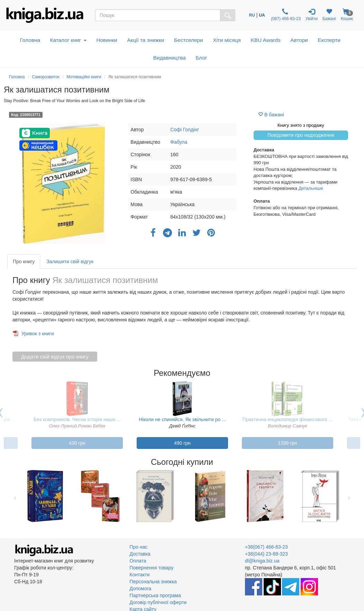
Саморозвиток (45, 77)
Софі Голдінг (185, 130)
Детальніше (311, 188)
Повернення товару (151, 568)
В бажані (271, 115)
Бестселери (189, 40)
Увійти (312, 15)
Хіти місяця (227, 40)
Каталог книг (68, 40)
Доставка (140, 554)
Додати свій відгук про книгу (55, 357)
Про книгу (24, 262)
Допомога (140, 588)
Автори (299, 40)
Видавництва (170, 58)
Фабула (179, 142)
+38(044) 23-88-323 (266, 554)
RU (252, 15)
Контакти (139, 575)
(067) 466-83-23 (285, 15)
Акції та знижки (145, 40)
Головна (30, 40)
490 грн (182, 443)
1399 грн (288, 443)
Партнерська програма (155, 595)
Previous (15, 496)
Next (349, 496)
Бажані (329, 15)
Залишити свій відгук (70, 262)
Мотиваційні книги (84, 77)
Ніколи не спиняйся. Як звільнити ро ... (182, 419)
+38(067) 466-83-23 (266, 547)
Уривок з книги (38, 334)
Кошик (347, 15)
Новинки (107, 40)
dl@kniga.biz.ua (262, 561)
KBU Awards (265, 40)
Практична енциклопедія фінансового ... (288, 419)
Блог (201, 58)
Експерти (329, 40)
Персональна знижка (153, 582)
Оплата (138, 561)
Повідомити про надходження (301, 135)
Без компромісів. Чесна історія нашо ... (77, 419)
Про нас (138, 547)
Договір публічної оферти (158, 602)
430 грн (77, 443)
